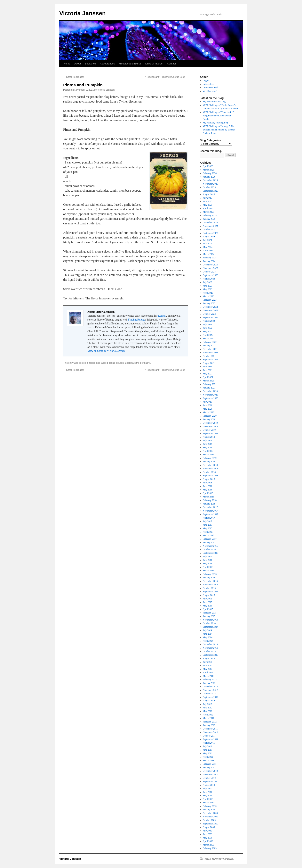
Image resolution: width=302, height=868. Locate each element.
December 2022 (210, 307)
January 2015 (209, 616)
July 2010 (207, 789)
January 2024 (209, 261)
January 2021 (209, 388)
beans (112, 363)
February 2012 (210, 722)
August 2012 (209, 701)
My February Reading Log (215, 123)
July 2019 (207, 440)
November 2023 (211, 268)
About (78, 64)
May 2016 (208, 563)
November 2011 (210, 732)
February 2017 (210, 539)
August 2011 (209, 743)
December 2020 (210, 391)
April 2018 (208, 493)
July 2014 (207, 630)
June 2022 (208, 328)
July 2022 (207, 324)
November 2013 (211, 648)
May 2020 (208, 409)
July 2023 (207, 282)
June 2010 (208, 792)
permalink (145, 363)
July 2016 (207, 556)
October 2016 (209, 549)
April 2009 (208, 841)
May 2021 (208, 374)
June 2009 (208, 834)
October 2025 (209, 187)
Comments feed (210, 88)
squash (120, 363)
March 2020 (209, 412)
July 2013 (207, 662)
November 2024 (211, 226)
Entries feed (209, 84)
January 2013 (209, 683)
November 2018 (211, 469)
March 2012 (209, 718)
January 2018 (209, 504)
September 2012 (211, 697)
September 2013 (211, 655)
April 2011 (208, 757)
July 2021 (207, 367)
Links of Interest (154, 64)
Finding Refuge (137, 320)
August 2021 (209, 363)
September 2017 (211, 514)
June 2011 (208, 750)
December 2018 (210, 465)
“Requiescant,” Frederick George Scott (167, 77)
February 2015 (210, 613)
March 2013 (209, 676)
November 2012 (211, 690)
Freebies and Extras (130, 64)
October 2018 (209, 472)
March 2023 (209, 296)
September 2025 (211, 191)
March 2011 (209, 760)
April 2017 (208, 532)
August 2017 (209, 518)
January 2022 (209, 346)
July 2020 (207, 402)
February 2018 (210, 500)
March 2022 (209, 338)
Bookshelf (90, 64)
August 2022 (209, 321)
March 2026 (209, 170)
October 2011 (209, 736)
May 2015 (208, 606)
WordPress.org (210, 91)
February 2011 (210, 764)
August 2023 (209, 279)
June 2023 (208, 286)
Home (67, 64)
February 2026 (210, 173)
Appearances (107, 64)
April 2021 (208, 377)
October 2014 (209, 623)
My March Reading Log (214, 102)
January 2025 (209, 219)
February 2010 (210, 806)
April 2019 (208, 451)
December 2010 (210, 771)
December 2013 (210, 644)
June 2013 (208, 665)
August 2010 (209, 785)
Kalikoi (162, 316)
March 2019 (209, 455)
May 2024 (208, 247)
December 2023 (210, 265)
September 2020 (211, 398)
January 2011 (209, 767)
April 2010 (208, 799)
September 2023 (211, 275)
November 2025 (211, 184)
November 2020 (211, 395)
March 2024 (209, 254)
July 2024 (207, 240)
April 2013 (208, 672)
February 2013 (210, 680)
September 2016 (211, 553)
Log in (206, 80)
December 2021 (210, 349)
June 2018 (208, 486)
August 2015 (209, 595)
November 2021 (211, 353)
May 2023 (208, 289)
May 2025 (208, 205)
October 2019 (209, 430)
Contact (172, 64)
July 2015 (207, 599)
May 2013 (208, 669)
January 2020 (209, 419)
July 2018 (207, 483)
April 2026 (208, 166)
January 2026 (209, 177)
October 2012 (209, 694)
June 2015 (208, 602)
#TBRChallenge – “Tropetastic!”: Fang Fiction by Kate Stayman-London (219, 116)
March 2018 (209, 497)
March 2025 (209, 212)
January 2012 (209, 725)
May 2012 (208, 711)
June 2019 (208, 444)
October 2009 (209, 820)
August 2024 (209, 237)
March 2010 (209, 803)
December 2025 (210, 180)
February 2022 (210, 342)
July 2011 (207, 746)
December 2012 (210, 687)
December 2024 (210, 222)
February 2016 (210, 574)
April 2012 (208, 715)
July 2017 (207, 521)
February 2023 (210, 300)
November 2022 (211, 310)
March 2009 (209, 845)
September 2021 (211, 360)
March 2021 (209, 381)
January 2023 (209, 303)
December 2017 (210, 507)
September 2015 (211, 592)
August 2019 (209, 437)
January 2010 (209, 810)
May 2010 (208, 796)
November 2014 (211, 620)
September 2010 (211, 781)
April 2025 (208, 208)
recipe (92, 363)
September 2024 (211, 233)
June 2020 (208, 405)
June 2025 (208, 201)
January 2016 (209, 578)
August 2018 (209, 479)
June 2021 (208, 370)
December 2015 (210, 581)
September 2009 (211, 824)
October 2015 (209, 588)
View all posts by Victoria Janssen (108, 351)
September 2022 (211, 317)
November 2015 (211, 585)
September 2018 (211, 476)
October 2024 (209, 230)
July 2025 (207, 198)
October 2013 (209, 651)
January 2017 (209, 542)
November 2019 (211, 426)
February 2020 (210, 416)
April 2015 (208, 609)
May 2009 (208, 838)
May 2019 (208, 447)
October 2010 (209, 778)
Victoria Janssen (83, 13)
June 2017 (208, 525)
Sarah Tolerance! (74, 77)
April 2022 (208, 335)
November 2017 (211, 511)
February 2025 (210, 215)
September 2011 (211, 739)
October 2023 (209, 272)
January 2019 (209, 462)
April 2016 (208, 567)
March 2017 (209, 535)
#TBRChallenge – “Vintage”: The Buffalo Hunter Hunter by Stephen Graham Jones (219, 130)
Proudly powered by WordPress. (219, 859)
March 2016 (209, 571)
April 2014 (208, 641)
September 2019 (211, 433)
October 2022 (209, 314)
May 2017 (208, 528)
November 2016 (211, 546)
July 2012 (207, 704)
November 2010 (211, 774)
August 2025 (209, 194)
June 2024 (208, 244)
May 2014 (208, 637)
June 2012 (208, 708)
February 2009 (210, 848)
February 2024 (210, 258)
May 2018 (208, 490)
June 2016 (208, 560)
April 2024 (208, 251)
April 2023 (208, 293)
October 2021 (209, 356)
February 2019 (210, 458)
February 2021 (210, 384)
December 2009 (210, 813)
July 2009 (207, 831)
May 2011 (208, 753)
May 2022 (208, 331)
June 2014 (208, 634)
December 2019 (210, 423)
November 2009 (211, 817)
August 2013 (209, 658)
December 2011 (210, 729)
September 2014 (211, 627)
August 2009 (209, 827)
